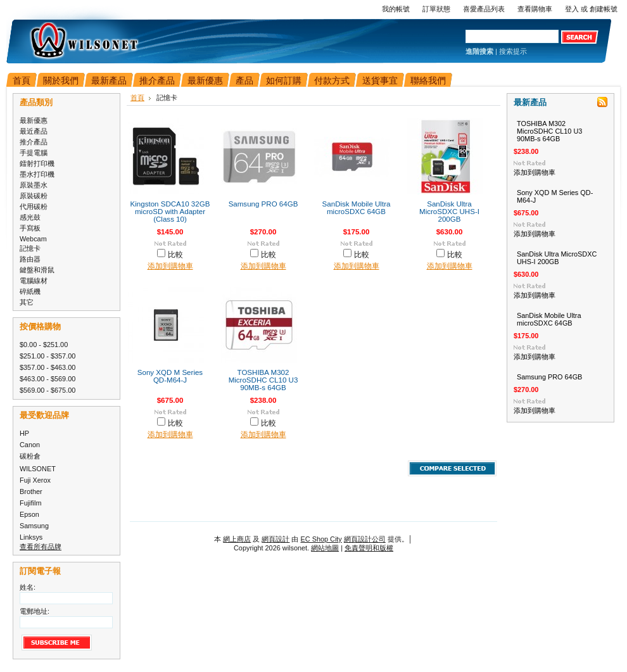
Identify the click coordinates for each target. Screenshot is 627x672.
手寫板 (30, 228)
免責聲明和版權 (369, 548)
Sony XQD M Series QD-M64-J (170, 376)
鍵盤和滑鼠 (37, 270)
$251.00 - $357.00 (47, 356)
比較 (175, 255)
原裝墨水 (34, 185)
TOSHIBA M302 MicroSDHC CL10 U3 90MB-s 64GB (263, 380)
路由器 (30, 259)
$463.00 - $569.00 (47, 379)
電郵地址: (35, 611)
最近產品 (34, 131)
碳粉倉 (30, 456)
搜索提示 (513, 51)
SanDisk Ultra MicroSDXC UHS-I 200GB (449, 212)
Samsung (34, 526)
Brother (31, 491)
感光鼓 (30, 217)
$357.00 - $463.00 (47, 367)
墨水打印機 (37, 174)
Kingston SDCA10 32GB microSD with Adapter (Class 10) (170, 212)
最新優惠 (34, 120)
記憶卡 (30, 248)
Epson (29, 514)
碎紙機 (30, 291)
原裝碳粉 (34, 196)
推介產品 (34, 142)
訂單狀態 (436, 9)
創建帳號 (604, 9)
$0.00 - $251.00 (44, 345)
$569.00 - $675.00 (47, 390)
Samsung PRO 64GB (263, 204)
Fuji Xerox (35, 480)
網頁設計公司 (365, 539)
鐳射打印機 (37, 163)
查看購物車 (535, 9)
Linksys (31, 537)
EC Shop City (321, 539)
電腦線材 (34, 281)
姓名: (28, 587)
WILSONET (38, 469)
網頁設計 (275, 539)
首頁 (137, 98)
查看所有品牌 (41, 547)
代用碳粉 (34, 206)
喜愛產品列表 (484, 9)
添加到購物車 (170, 266)
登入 (572, 9)
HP (24, 433)
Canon (30, 445)
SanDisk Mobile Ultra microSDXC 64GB (357, 208)
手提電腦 (34, 153)
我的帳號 (396, 9)
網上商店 (237, 539)
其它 (27, 302)
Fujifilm (30, 503)
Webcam (33, 239)
